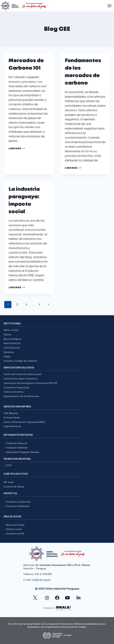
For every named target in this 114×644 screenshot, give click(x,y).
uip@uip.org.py (41, 580)
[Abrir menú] (109, 6)
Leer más (17, 149)
